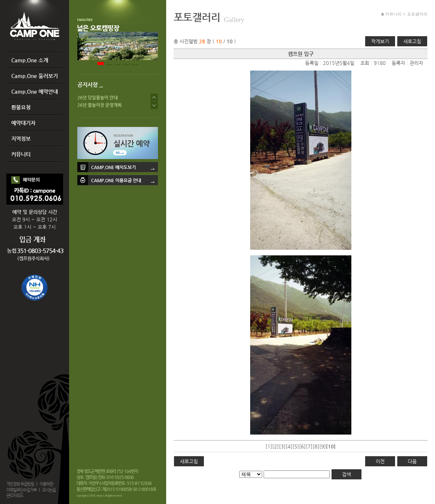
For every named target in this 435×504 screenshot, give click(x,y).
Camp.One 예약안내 (35, 91)
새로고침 (412, 41)
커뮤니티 (21, 154)
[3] (282, 446)
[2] (276, 446)
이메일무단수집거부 (21, 490)
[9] (323, 446)
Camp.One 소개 (30, 60)
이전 (380, 461)
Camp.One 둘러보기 (35, 76)
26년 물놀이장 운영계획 (100, 105)
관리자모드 (15, 496)
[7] (309, 446)
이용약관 (46, 484)
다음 (412, 461)
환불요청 (21, 107)
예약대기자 (23, 123)
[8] (316, 446)
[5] (296, 446)
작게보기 (380, 41)
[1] (269, 446)
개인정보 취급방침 (20, 484)
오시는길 (49, 490)
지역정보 (21, 139)
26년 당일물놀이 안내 (97, 97)
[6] (302, 446)
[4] (289, 446)
